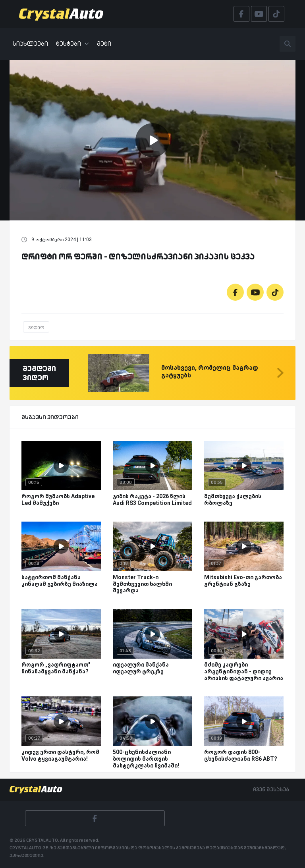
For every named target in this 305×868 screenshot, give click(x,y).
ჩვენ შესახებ (271, 789)
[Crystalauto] (64, 14)
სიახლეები (30, 43)
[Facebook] (235, 292)
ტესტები (72, 43)
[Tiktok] (275, 292)
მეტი (104, 43)
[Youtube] (255, 292)
